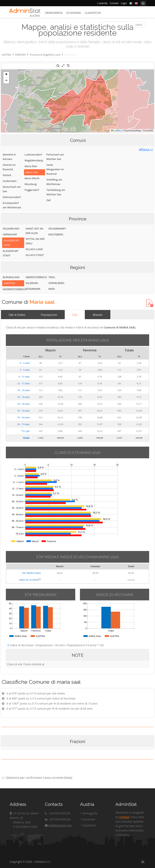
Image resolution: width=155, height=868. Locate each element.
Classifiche (93, 13)
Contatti (114, 3)
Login (124, 3)
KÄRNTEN (20, 55)
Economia (74, 13)
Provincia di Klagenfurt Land (45, 55)
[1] (39, 579)
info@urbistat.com (58, 825)
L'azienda (102, 3)
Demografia (54, 13)
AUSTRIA (6, 55)
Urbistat (124, 817)
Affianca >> (146, 149)
